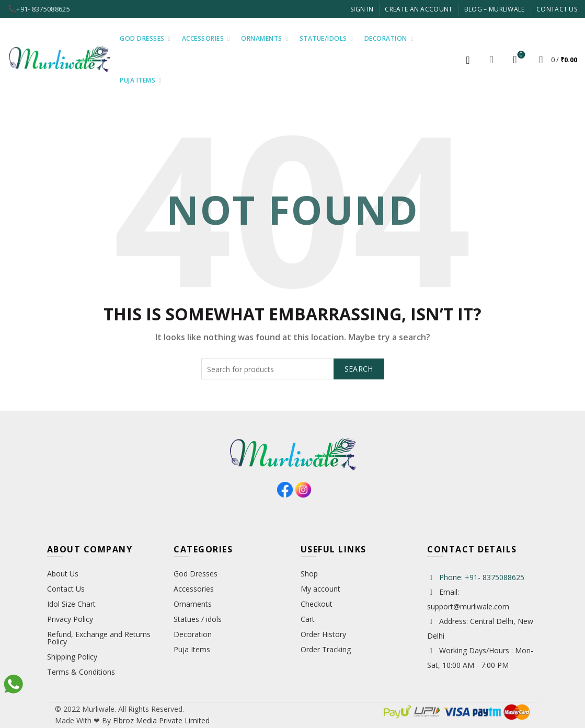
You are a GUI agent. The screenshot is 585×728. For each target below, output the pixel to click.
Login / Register (468, 60)
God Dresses (142, 38)
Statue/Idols (323, 38)
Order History (323, 634)
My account (320, 589)
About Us (63, 574)
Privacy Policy (70, 619)
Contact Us (557, 9)
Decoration (386, 38)
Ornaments (262, 38)
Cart (308, 619)
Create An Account (418, 9)
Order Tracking (326, 649)
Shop (309, 574)
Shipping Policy (72, 657)
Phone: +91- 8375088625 (482, 577)
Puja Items (137, 80)
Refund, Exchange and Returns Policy (99, 638)
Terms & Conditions (81, 672)
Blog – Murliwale (495, 9)
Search (359, 369)
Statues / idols (198, 619)
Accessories (203, 38)
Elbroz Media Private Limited (160, 720)
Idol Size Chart (71, 604)
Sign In (362, 9)
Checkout (317, 604)
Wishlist (520, 55)
